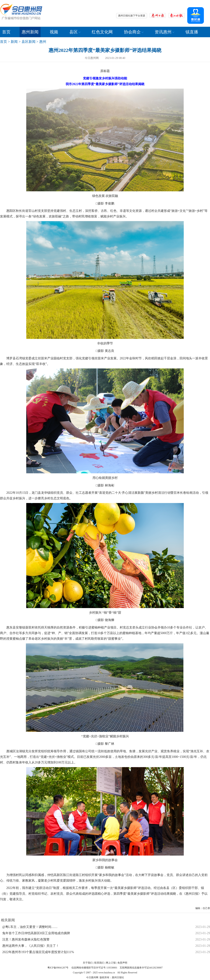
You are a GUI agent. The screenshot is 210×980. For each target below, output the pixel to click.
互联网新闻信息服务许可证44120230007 (141, 968)
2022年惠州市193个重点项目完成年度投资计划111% (38, 952)
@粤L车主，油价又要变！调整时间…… (30, 927)
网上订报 (111, 963)
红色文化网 (102, 32)
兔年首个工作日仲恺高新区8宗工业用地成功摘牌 (36, 933)
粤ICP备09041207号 (58, 968)
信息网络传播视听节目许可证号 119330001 (94, 968)
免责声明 (122, 963)
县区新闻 (29, 42)
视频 (54, 32)
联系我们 (99, 963)
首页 (6, 32)
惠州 (43, 42)
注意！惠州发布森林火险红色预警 (26, 939)
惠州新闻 (30, 32)
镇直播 (192, 32)
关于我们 (88, 963)
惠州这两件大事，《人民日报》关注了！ (31, 946)
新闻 (14, 42)
